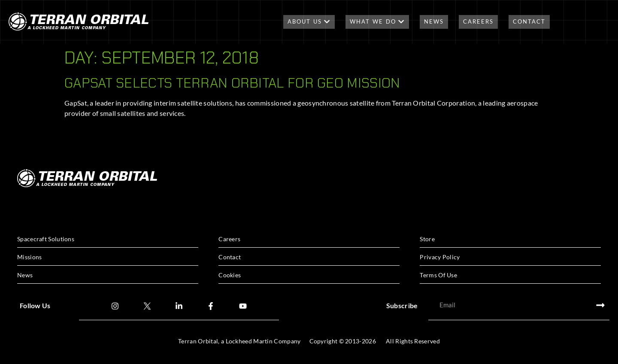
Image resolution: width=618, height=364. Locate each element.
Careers (478, 21)
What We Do (377, 21)
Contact (529, 21)
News (434, 21)
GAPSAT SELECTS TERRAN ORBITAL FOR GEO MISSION (232, 83)
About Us (309, 21)
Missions (29, 257)
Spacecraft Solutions (46, 239)
